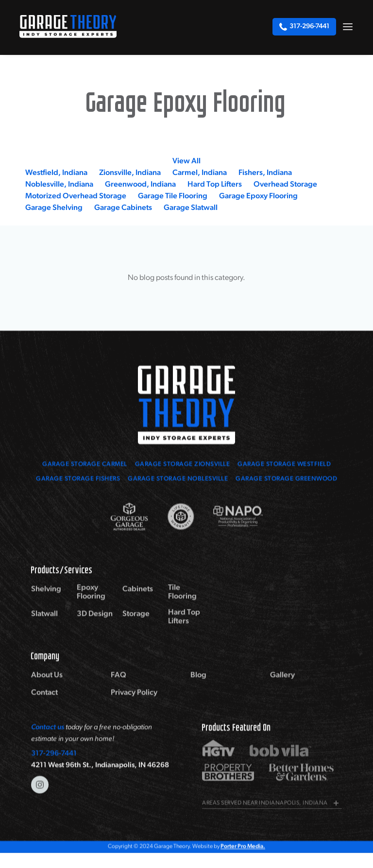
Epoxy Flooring (91, 601)
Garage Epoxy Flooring (258, 196)
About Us (47, 684)
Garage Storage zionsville (183, 465)
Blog (198, 684)
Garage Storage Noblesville (178, 480)
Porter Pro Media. (243, 848)
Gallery (282, 684)
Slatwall (44, 623)
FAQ (119, 684)
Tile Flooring (182, 601)
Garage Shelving (54, 208)
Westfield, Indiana (56, 173)
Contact (44, 701)
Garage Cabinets (123, 208)
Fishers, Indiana (265, 173)
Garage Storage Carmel (85, 465)
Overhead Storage (285, 185)
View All (186, 161)
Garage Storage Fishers (78, 480)
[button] (348, 26)
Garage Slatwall (191, 208)
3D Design (95, 623)
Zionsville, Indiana (130, 173)
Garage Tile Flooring (173, 196)
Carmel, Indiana (200, 173)
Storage (136, 623)
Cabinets (138, 598)
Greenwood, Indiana (140, 185)
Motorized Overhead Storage (76, 196)
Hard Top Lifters (215, 185)
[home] (68, 26)
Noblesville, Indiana (59, 185)
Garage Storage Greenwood (286, 480)
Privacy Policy (134, 701)
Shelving (46, 598)
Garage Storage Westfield (284, 465)
